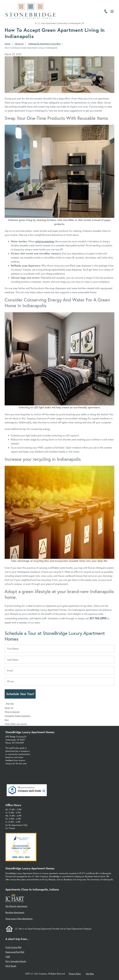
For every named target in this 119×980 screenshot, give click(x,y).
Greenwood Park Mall (15, 952)
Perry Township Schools (16, 961)
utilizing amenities (45, 241)
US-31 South (11, 966)
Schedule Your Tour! (20, 694)
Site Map (90, 974)
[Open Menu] (112, 11)
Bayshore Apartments (15, 912)
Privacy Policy (75, 974)
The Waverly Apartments (16, 906)
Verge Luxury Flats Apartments (19, 919)
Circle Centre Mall (13, 947)
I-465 (8, 957)
